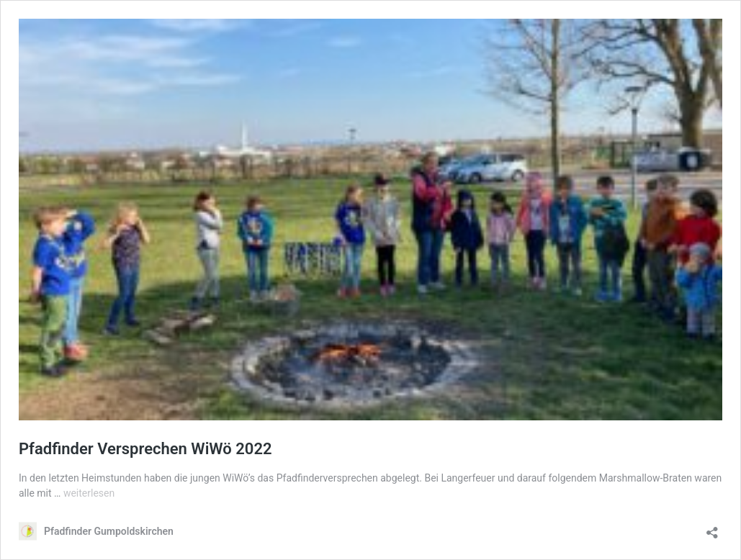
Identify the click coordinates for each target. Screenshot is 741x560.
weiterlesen (89, 493)
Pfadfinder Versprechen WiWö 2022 (145, 449)
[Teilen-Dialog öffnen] (712, 528)
